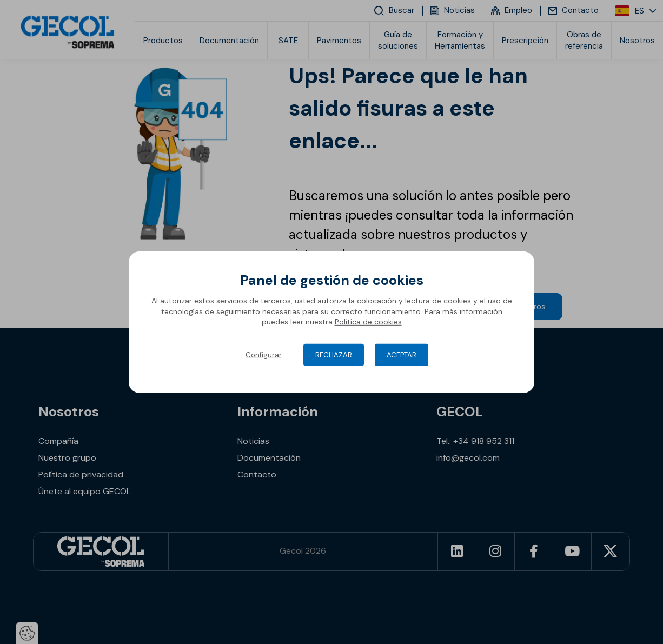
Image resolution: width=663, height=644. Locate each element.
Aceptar (402, 355)
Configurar (264, 355)
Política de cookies (368, 322)
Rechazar (334, 355)
